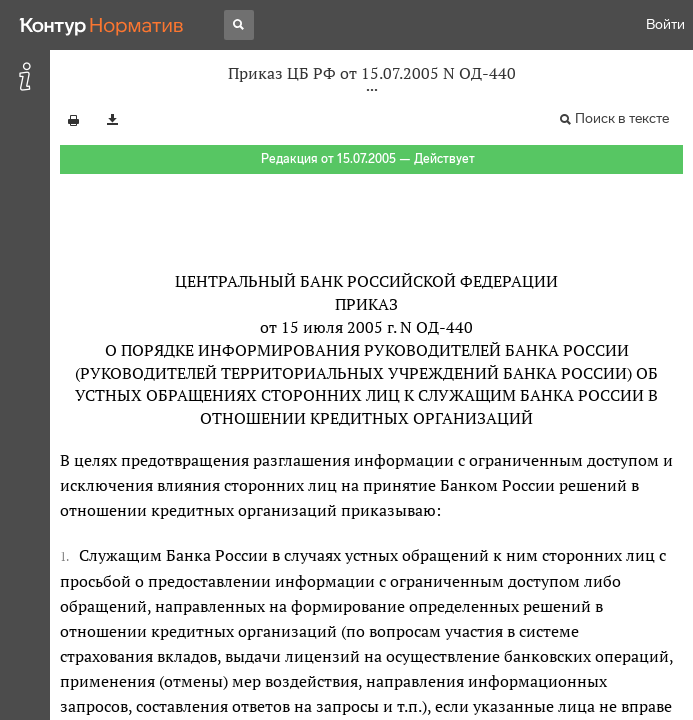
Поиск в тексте (622, 118)
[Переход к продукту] (102, 25)
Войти (665, 24)
